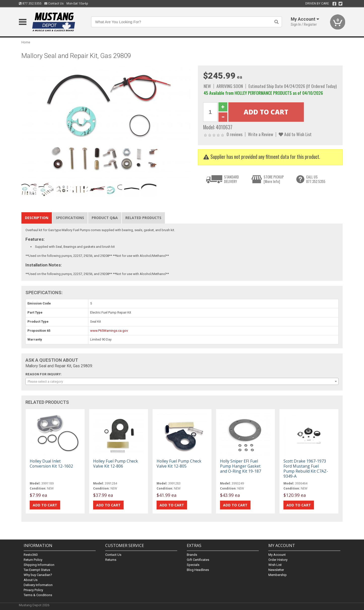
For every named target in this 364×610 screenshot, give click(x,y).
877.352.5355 (30, 4)
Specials (193, 565)
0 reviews (234, 134)
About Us (31, 580)
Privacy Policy (33, 590)
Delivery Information (38, 585)
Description (37, 218)
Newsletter (276, 570)
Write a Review (261, 134)
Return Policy (33, 560)
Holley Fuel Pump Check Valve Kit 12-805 (179, 464)
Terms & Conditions (38, 595)
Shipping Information (39, 565)
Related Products (143, 218)
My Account (277, 555)
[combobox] (182, 381)
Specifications (70, 218)
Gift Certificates (198, 560)
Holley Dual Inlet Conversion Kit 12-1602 (51, 464)
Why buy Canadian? (38, 575)
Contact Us (54, 4)
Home (26, 42)
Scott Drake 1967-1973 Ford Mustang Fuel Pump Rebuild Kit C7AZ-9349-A (306, 469)
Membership (278, 575)
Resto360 (31, 555)
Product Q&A (105, 218)
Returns (111, 560)
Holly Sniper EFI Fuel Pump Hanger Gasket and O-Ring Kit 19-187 (241, 466)
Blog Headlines (198, 570)
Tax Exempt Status (37, 570)
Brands (192, 555)
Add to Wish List (295, 134)
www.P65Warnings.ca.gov (109, 331)
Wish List (275, 565)
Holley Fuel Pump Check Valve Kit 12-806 (116, 464)
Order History (278, 560)
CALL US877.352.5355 (316, 179)
